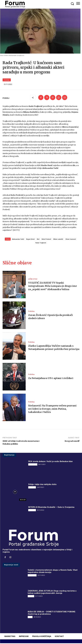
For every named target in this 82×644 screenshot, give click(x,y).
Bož (38, 240)
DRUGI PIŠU (33, 465)
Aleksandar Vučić (18, 240)
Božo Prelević (46, 240)
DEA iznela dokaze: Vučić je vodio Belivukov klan (50, 462)
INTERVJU (32, 488)
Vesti (30, 618)
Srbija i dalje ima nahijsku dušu (42, 485)
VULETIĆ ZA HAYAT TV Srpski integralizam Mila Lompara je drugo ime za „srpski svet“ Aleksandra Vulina (53, 287)
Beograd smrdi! (72, 442)
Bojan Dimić (30, 240)
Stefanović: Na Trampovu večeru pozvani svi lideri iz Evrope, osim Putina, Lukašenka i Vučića (52, 410)
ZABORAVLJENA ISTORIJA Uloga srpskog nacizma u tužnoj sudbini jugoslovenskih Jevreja (52, 593)
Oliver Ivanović (71, 240)
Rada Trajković (41, 244)
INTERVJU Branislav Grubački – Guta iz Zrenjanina (51, 508)
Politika (7, 81)
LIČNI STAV (33, 280)
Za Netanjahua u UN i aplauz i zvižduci (51, 379)
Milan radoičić (58, 240)
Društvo (31, 597)
